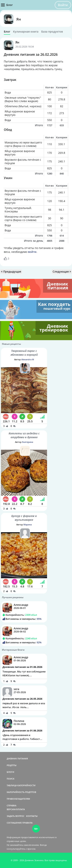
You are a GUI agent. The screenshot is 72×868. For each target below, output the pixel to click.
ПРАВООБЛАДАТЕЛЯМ (18, 799)
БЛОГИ (10, 772)
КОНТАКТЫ (32, 816)
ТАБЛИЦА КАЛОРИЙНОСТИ (21, 785)
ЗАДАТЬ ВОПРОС (16, 816)
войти (32, 252)
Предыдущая (11, 271)
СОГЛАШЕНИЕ (14, 823)
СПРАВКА (12, 805)
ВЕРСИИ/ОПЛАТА (16, 809)
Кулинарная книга (26, 32)
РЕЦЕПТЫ (12, 765)
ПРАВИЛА (27, 823)
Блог (7, 32)
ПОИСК (11, 779)
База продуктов (52, 32)
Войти (63, 5)
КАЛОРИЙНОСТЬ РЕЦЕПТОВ (21, 792)
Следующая (62, 271)
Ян (19, 19)
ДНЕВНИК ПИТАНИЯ (17, 759)
